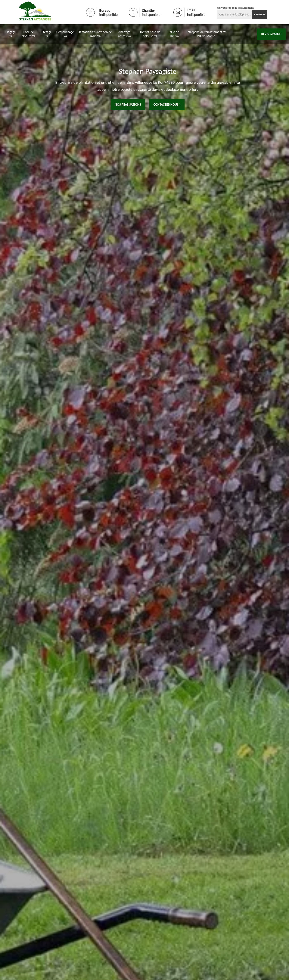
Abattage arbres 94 (124, 34)
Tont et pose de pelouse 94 (150, 34)
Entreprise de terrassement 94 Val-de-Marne (206, 34)
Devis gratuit (271, 34)
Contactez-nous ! (167, 105)
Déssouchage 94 (65, 34)
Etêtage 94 (47, 34)
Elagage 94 (10, 34)
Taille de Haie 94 (174, 34)
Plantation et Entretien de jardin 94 (95, 34)
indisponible (99, 15)
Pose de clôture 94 (29, 34)
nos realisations (128, 105)
